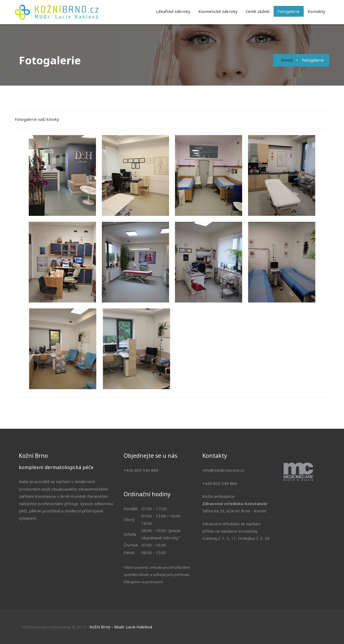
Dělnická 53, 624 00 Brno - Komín (234, 511)
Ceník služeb (258, 11)
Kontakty (316, 11)
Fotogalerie (289, 11)
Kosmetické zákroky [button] (218, 11)
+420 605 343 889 (220, 483)
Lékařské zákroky (173, 11)
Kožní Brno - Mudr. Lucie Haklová (121, 627)
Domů (287, 60)
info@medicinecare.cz (223, 470)
